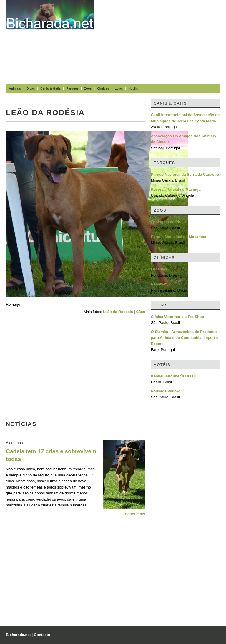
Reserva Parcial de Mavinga (176, 189)
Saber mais (135, 514)
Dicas (31, 88)
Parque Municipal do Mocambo (179, 237)
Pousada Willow (165, 391)
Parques (72, 88)
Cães (141, 312)
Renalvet (159, 284)
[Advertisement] (163, 41)
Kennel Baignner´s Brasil (173, 376)
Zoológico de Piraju (168, 222)
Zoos (88, 88)
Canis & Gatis (50, 88)
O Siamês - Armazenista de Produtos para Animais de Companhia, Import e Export (185, 338)
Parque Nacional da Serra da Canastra (185, 174)
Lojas (119, 88)
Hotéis (133, 88)
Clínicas (103, 88)
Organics (159, 269)
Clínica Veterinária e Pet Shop (178, 317)
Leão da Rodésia (118, 312)
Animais (15, 88)
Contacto (42, 635)
